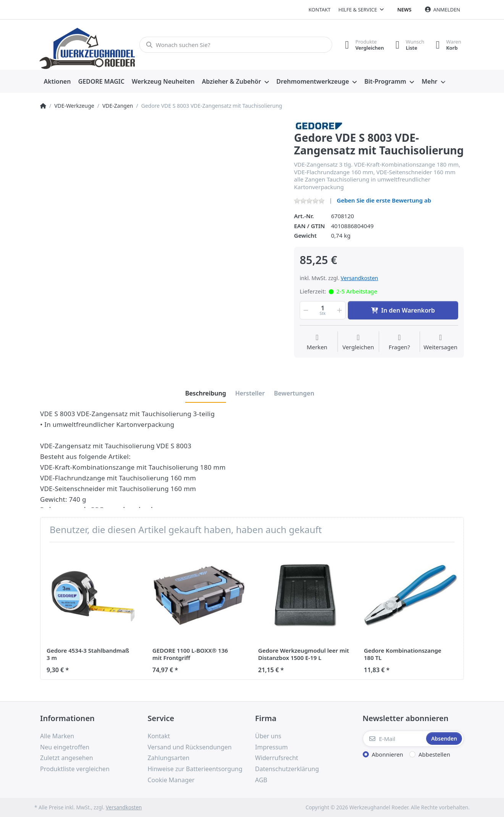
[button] (305, 310)
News (405, 10)
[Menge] (323, 310)
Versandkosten (359, 278)
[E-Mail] (394, 739)
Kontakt (320, 10)
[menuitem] (57, 82)
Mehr (429, 81)
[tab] (206, 393)
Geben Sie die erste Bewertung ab (384, 200)
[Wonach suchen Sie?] (236, 45)
